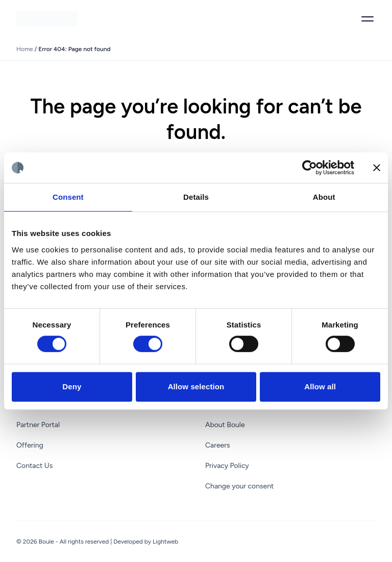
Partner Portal (38, 425)
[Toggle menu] (367, 19)
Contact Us (34, 466)
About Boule (225, 425)
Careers (218, 445)
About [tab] (324, 197)
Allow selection (196, 387)
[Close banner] (377, 168)
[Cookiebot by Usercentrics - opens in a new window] (310, 168)
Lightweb (165, 542)
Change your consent (239, 486)
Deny (72, 387)
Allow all (320, 387)
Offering (30, 445)
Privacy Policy (227, 466)
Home (25, 49)
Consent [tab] (68, 197)
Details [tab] (196, 197)
